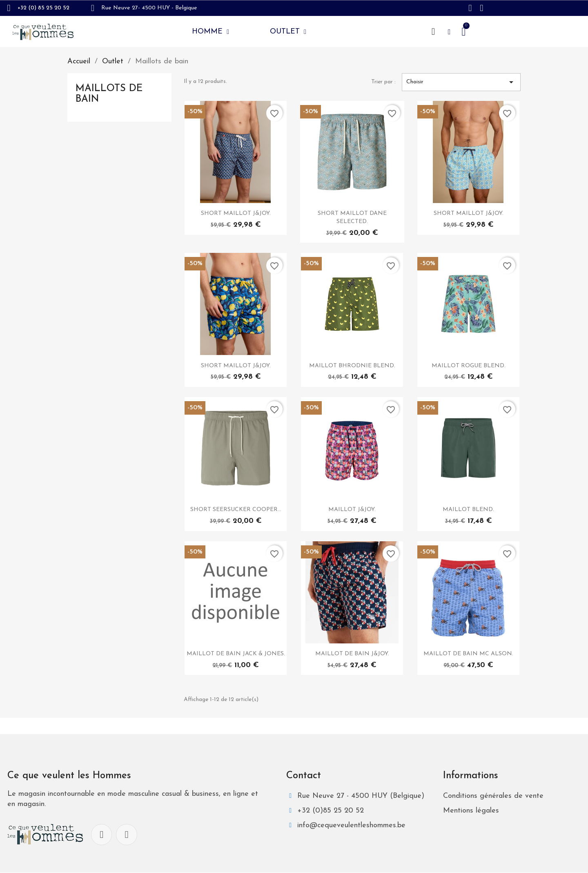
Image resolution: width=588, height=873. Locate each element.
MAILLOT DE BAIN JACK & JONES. (236, 654)
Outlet (288, 32)
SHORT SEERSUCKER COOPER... (236, 510)
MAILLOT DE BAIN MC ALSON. (468, 654)
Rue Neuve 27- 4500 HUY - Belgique (149, 8)
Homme (210, 32)
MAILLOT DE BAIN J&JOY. (352, 654)
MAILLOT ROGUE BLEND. (469, 366)
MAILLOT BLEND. (468, 510)
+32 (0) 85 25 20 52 (43, 8)
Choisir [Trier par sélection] (461, 82)
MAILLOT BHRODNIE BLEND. (352, 366)
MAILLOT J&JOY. (352, 510)
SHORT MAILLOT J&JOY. (236, 213)
